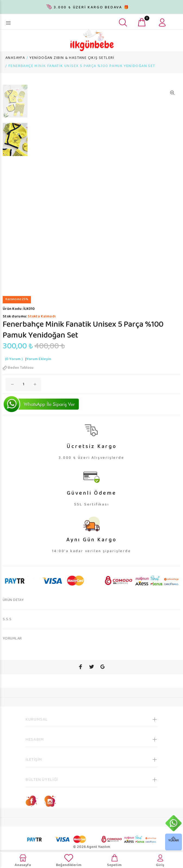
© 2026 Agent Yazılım (92, 847)
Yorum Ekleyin (39, 359)
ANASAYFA (15, 58)
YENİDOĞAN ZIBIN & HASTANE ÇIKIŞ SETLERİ (72, 58)
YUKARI (174, 841)
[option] (15, 104)
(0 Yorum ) (14, 359)
